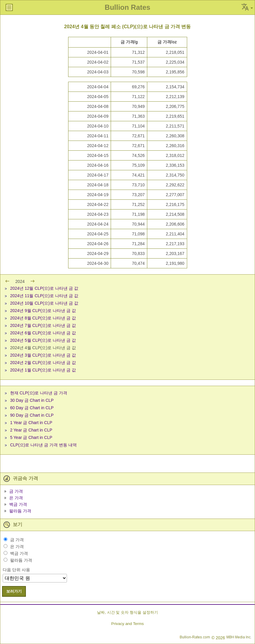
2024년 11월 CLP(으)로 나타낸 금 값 (44, 296)
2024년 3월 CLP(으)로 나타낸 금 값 (43, 355)
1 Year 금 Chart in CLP (31, 423)
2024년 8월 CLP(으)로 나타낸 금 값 (43, 318)
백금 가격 (18, 504)
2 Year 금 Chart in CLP (31, 430)
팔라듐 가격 (20, 511)
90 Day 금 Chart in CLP (32, 415)
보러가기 (14, 591)
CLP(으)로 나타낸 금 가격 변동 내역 (43, 445)
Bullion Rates (127, 7)
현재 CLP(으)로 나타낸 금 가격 (39, 393)
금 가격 (16, 491)
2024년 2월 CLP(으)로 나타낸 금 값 (43, 363)
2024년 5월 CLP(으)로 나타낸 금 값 (43, 340)
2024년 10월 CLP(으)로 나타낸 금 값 (44, 303)
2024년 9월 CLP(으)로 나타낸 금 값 (43, 311)
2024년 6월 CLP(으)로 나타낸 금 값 (43, 333)
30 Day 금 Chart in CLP (32, 400)
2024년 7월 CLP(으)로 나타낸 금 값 (43, 325)
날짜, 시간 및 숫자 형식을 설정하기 (127, 612)
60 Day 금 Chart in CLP (32, 408)
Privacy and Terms (127, 624)
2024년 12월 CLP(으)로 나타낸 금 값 (44, 288)
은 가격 (16, 498)
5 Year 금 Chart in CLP (31, 437)
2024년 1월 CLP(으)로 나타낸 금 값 (43, 370)
